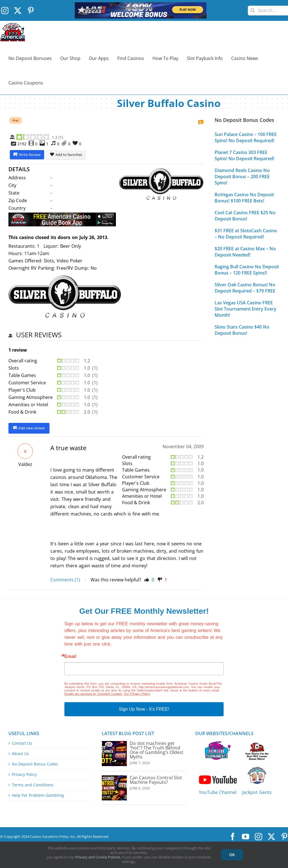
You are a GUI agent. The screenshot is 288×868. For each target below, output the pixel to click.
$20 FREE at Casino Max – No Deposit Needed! (245, 252)
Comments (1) (65, 580)
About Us (20, 754)
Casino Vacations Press (49, 836)
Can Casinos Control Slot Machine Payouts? (156, 780)
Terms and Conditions (33, 785)
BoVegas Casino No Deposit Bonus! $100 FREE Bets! (244, 198)
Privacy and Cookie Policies (98, 857)
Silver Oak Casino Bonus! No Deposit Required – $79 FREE (245, 288)
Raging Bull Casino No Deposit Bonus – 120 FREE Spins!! (247, 270)
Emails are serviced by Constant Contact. (94, 694)
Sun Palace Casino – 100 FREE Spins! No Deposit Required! (246, 137)
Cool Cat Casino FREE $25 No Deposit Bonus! (245, 216)
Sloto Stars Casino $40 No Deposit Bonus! (242, 330)
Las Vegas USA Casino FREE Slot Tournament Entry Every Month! (246, 309)
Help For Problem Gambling (38, 795)
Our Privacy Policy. (137, 694)
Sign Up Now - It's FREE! (144, 709)
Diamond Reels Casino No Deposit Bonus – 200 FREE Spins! (242, 177)
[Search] (253, 8)
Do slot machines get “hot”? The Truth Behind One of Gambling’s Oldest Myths (157, 750)
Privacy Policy (24, 775)
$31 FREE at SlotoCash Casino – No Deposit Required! (246, 234)
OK (232, 855)
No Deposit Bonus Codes (35, 764)
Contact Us (22, 743)
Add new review (29, 428)
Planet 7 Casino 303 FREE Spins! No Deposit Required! (244, 155)
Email (70, 657)
